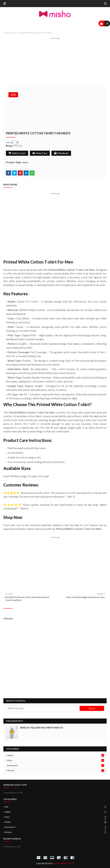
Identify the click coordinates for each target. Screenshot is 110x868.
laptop (56, 755)
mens (14, 33)
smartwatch (56, 765)
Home (6, 33)
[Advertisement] (55, 63)
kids (56, 807)
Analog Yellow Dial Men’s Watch (41, 728)
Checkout (61, 153)
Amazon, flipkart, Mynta (63, 863)
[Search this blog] (43, 708)
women (56, 770)
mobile (56, 822)
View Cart (40, 153)
